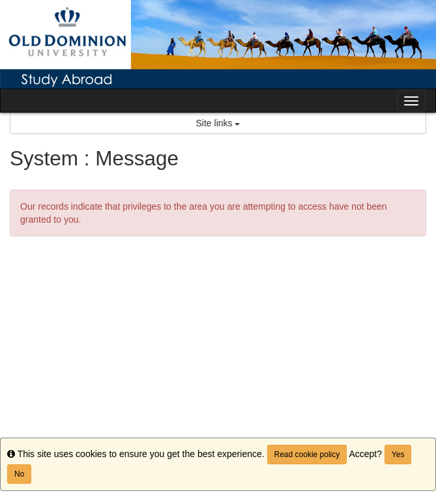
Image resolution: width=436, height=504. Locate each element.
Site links (218, 123)
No (19, 474)
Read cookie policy (307, 455)
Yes (398, 455)
